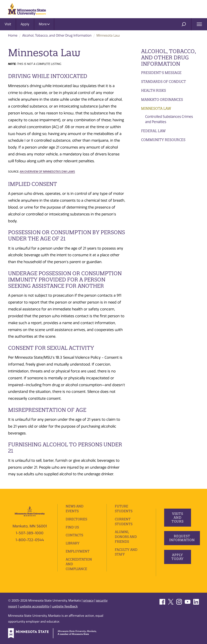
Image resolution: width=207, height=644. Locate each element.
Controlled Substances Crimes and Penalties (169, 119)
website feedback (65, 606)
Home (13, 35)
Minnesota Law (156, 108)
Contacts (74, 535)
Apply (25, 24)
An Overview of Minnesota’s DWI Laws (47, 172)
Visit (8, 24)
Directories (76, 519)
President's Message (161, 73)
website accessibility (35, 606)
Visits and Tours (177, 518)
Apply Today (177, 557)
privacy (88, 601)
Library (73, 543)
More (44, 24)
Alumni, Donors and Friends (126, 537)
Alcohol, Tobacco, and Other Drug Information (57, 35)
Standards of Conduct (164, 82)
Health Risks (154, 90)
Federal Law (153, 131)
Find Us (72, 527)
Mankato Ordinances (162, 100)
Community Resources (163, 140)
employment (78, 551)
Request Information (182, 538)
